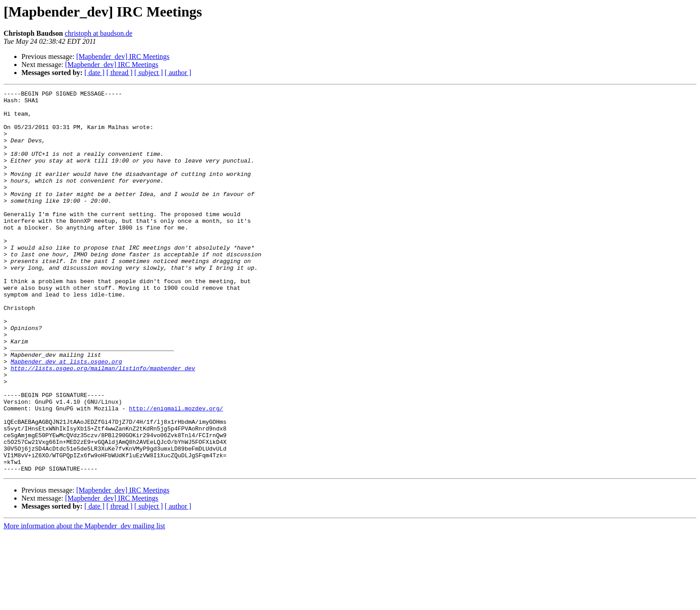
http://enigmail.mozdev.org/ (176, 472)
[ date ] (94, 73)
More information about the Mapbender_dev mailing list (84, 602)
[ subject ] (149, 73)
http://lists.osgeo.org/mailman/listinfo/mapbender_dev (103, 424)
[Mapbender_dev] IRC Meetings (123, 56)
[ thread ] (119, 73)
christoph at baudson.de (99, 33)
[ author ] (178, 73)
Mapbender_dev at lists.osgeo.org (67, 416)
